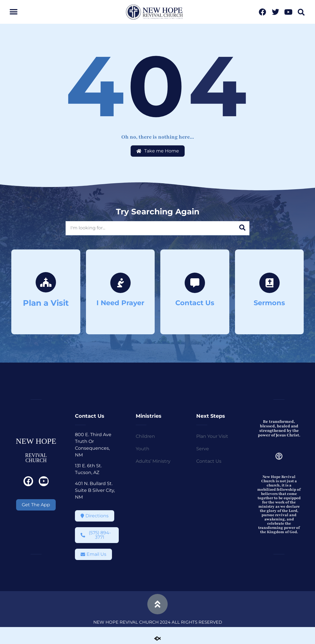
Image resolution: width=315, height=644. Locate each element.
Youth (143, 449)
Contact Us (209, 461)
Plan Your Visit (212, 436)
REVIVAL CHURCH (36, 458)
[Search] (242, 228)
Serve (203, 449)
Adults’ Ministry (153, 461)
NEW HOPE (36, 441)
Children (145, 436)
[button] (13, 12)
